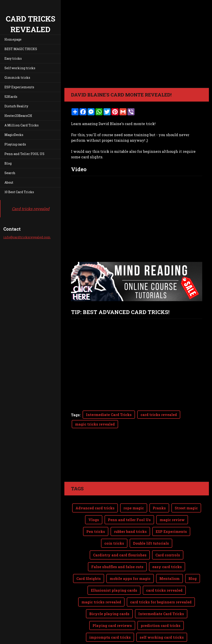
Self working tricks (20, 68)
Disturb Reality (16, 106)
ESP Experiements (19, 87)
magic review (172, 502)
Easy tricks (13, 58)
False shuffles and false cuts (117, 549)
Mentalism (169, 561)
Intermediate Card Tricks (109, 415)
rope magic (134, 490)
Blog (8, 163)
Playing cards (15, 144)
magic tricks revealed (95, 424)
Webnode (198, 638)
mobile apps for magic (130, 561)
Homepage (13, 39)
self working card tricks (162, 619)
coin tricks (114, 525)
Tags (75, 415)
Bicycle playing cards (109, 596)
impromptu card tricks (110, 619)
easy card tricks (167, 549)
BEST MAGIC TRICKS (21, 49)
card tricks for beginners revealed (161, 584)
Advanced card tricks (95, 490)
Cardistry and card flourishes (120, 537)
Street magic (186, 490)
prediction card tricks (161, 608)
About (9, 182)
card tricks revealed (159, 415)
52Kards (11, 97)
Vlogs (94, 502)
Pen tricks (96, 514)
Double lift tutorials (151, 525)
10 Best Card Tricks (19, 192)
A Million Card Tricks (22, 125)
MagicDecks (14, 135)
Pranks (159, 490)
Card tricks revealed (31, 209)
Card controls (168, 537)
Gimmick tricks (17, 78)
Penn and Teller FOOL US (24, 154)
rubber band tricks (130, 514)
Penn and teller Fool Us (129, 502)
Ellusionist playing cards (114, 572)
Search (10, 173)
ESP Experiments (171, 514)
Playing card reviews (112, 608)
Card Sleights (89, 561)
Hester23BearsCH (18, 116)
